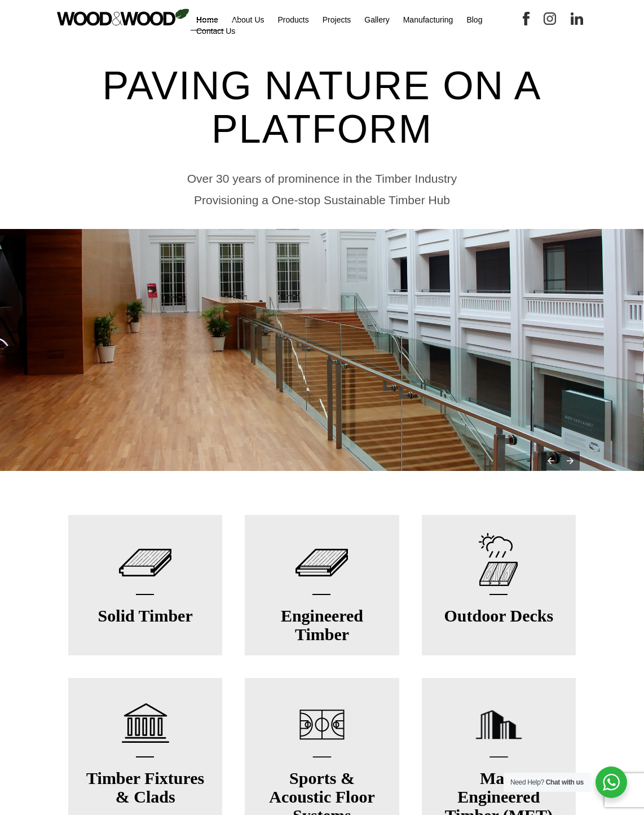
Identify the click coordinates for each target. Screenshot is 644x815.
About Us (248, 20)
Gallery (377, 20)
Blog (474, 20)
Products (294, 20)
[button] (551, 461)
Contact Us (216, 31)
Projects (337, 20)
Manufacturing (428, 20)
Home (207, 20)
